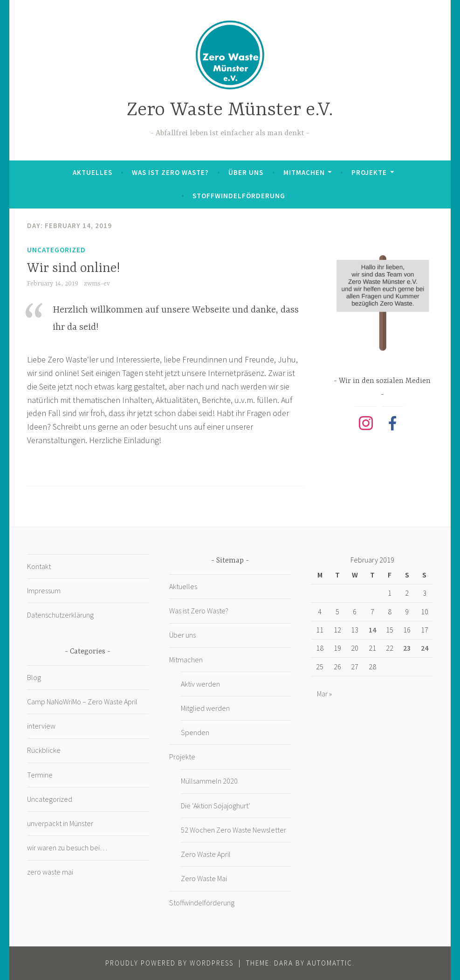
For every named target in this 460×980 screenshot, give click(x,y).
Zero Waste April (206, 854)
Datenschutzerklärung (60, 615)
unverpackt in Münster (60, 823)
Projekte (369, 172)
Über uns (246, 172)
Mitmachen (304, 172)
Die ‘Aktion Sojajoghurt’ (216, 806)
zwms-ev (97, 284)
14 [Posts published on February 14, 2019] (372, 630)
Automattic (330, 963)
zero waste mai (50, 872)
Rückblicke (44, 750)
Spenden (195, 732)
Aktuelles (93, 172)
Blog (34, 677)
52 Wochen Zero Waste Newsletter (233, 830)
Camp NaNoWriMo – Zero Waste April (82, 702)
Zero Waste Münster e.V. (230, 110)
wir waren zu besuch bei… (67, 848)
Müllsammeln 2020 (209, 781)
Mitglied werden (205, 708)
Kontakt (39, 566)
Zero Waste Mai (204, 878)
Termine (40, 775)
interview (41, 726)
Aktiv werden (200, 684)
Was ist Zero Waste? (170, 172)
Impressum (44, 591)
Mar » (324, 694)
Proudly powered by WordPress (169, 963)
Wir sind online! (73, 269)
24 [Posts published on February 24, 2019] (425, 648)
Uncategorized (56, 250)
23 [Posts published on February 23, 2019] (407, 648)
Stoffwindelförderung (239, 196)
